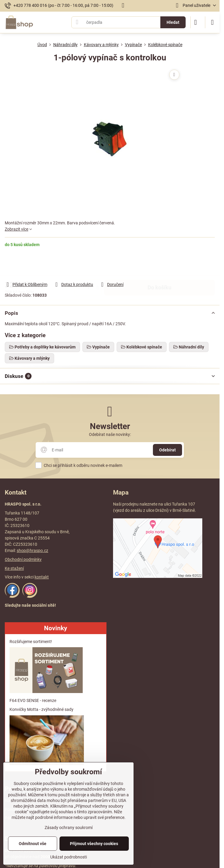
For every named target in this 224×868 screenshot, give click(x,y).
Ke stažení (14, 568)
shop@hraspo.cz (32, 550)
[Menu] (212, 22)
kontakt (42, 577)
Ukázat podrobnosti (69, 857)
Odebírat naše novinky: (110, 434)
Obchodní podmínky (23, 559)
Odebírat (167, 450)
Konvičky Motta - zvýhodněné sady (41, 709)
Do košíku (159, 264)
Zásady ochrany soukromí (69, 828)
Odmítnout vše (33, 844)
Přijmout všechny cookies (94, 844)
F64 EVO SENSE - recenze (33, 700)
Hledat (173, 22)
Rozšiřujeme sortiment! (31, 642)
